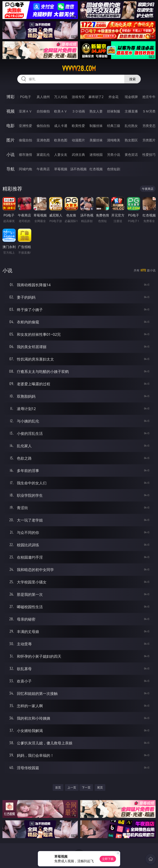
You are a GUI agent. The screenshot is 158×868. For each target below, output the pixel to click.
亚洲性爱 (26, 126)
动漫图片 (78, 140)
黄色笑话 (131, 155)
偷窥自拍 (26, 140)
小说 (10, 154)
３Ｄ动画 (78, 111)
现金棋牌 (131, 97)
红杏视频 (96, 169)
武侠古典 (78, 155)
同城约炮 (26, 169)
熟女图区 (131, 140)
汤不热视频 (78, 169)
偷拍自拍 (43, 126)
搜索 (132, 79)
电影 (10, 126)
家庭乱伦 (43, 155)
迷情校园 (96, 155)
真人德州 (43, 97)
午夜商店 (43, 169)
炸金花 (114, 97)
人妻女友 (61, 155)
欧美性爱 (78, 126)
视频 (10, 111)
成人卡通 (61, 126)
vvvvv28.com (79, 69)
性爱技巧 (149, 155)
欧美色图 (61, 140)
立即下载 (108, 859)
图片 (10, 140)
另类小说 (114, 155)
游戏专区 (78, 97)
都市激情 (26, 155)
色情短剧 (114, 169)
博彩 (10, 97)
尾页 (100, 787)
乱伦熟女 (131, 126)
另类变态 (149, 126)
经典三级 (114, 126)
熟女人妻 (96, 111)
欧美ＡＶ (61, 111)
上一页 (72, 787)
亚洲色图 (43, 140)
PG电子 (25, 97)
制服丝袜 (96, 126)
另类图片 (149, 140)
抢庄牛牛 (149, 97)
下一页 (86, 787)
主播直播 (131, 111)
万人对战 (61, 97)
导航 (10, 169)
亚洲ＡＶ (26, 111)
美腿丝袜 (96, 140)
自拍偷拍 (43, 111)
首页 (58, 787)
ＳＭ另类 (149, 111)
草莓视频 (61, 169)
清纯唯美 (114, 140)
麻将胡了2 (96, 97)
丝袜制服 (114, 111)
